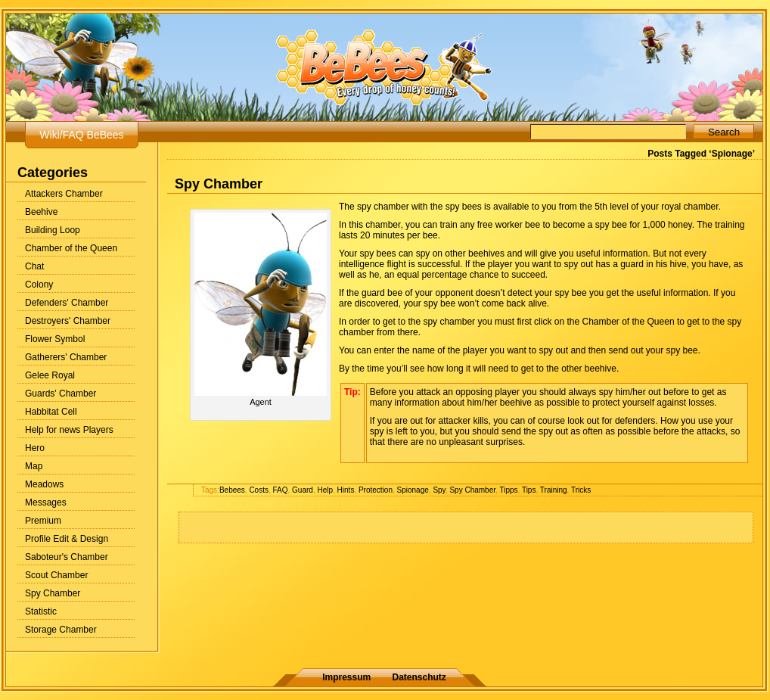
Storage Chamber (61, 630)
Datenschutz (419, 677)
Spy (439, 490)
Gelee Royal (50, 375)
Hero (35, 448)
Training (554, 490)
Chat (34, 266)
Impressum (346, 677)
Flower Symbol (55, 339)
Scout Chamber (56, 575)
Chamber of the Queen (71, 248)
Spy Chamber (53, 593)
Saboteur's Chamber (67, 557)
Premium (43, 521)
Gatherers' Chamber (66, 357)
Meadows (44, 484)
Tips (529, 490)
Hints (346, 490)
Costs (259, 490)
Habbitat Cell (51, 412)
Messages (46, 502)
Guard (303, 490)
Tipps (508, 490)
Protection (376, 490)
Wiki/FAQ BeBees (81, 135)
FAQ (281, 490)
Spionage (413, 490)
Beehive (41, 212)
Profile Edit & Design (67, 539)
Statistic (41, 611)
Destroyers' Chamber (68, 321)
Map (34, 466)
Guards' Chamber (61, 394)
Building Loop (53, 230)
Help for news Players (69, 430)
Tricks (581, 490)
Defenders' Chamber (67, 303)
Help (325, 490)
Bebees (232, 490)
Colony (39, 285)
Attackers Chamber (64, 194)
